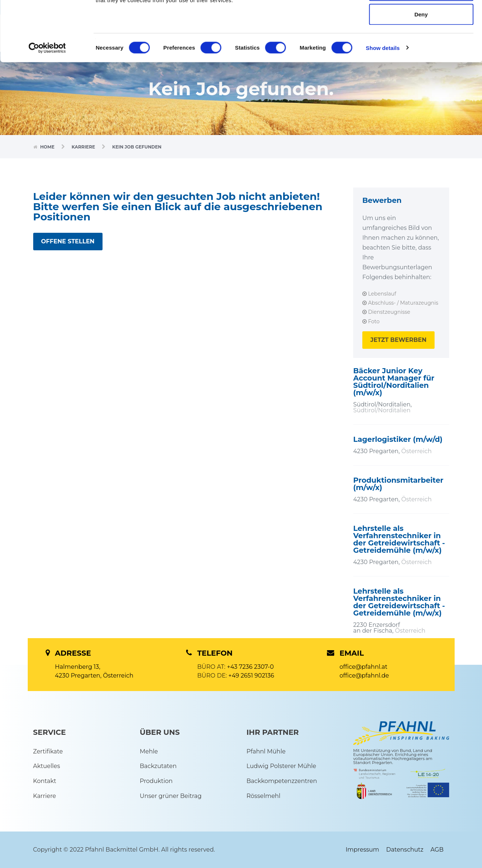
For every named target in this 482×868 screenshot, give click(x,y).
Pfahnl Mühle (266, 751)
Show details (383, 101)
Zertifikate (48, 751)
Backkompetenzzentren (282, 781)
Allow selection (421, 43)
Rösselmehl (264, 796)
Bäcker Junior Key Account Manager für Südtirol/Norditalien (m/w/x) (394, 382)
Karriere (84, 147)
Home (48, 147)
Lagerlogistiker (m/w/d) (398, 439)
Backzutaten (158, 766)
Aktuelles (47, 766)
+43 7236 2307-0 (250, 667)
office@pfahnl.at (364, 667)
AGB (437, 850)
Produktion (156, 781)
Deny (421, 67)
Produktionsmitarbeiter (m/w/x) (398, 484)
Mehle (149, 751)
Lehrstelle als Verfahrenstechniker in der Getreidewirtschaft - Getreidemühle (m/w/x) (399, 539)
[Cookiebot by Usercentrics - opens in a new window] (47, 101)
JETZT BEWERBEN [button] (398, 340)
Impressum (362, 850)
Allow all (421, 19)
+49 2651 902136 (251, 676)
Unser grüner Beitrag (171, 796)
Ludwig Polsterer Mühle (282, 766)
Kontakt (45, 781)
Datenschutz (405, 850)
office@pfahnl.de (364, 676)
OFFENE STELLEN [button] (68, 241)
